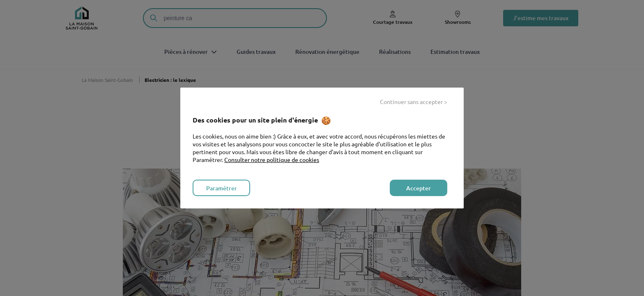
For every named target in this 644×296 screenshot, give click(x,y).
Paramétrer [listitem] (222, 188)
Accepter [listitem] (419, 188)
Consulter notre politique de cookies (272, 160)
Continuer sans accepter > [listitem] (414, 102)
